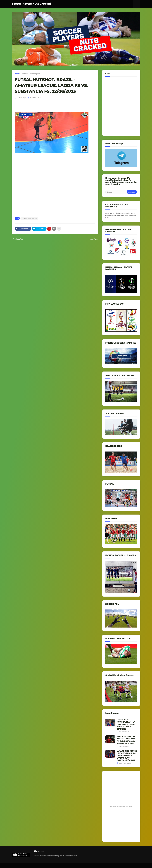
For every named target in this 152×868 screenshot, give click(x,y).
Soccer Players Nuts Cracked (31, 4)
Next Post (93, 239)
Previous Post (18, 239)
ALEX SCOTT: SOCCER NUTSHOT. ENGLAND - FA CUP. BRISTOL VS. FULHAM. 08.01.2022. (126, 740)
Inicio (17, 74)
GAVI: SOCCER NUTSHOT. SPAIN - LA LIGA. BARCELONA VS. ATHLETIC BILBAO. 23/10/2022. (126, 724)
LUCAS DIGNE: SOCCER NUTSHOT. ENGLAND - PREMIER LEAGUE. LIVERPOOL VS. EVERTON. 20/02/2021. (127, 756)
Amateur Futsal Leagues (30, 74)
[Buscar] (116, 192)
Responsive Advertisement (121, 806)
